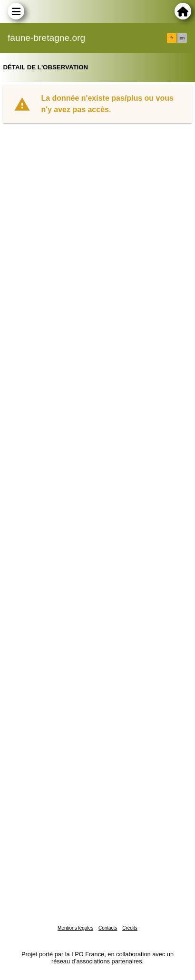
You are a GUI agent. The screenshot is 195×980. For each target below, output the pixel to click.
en (182, 38)
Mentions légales (75, 928)
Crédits (130, 928)
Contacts (108, 928)
